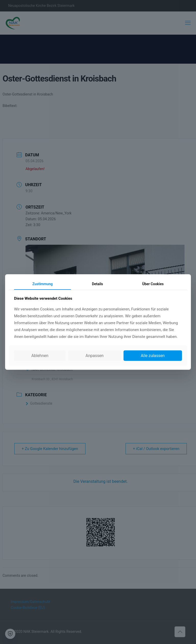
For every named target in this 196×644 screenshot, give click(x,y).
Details (97, 284)
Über (153, 284)
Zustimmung (43, 284)
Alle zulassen (153, 356)
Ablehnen (40, 356)
